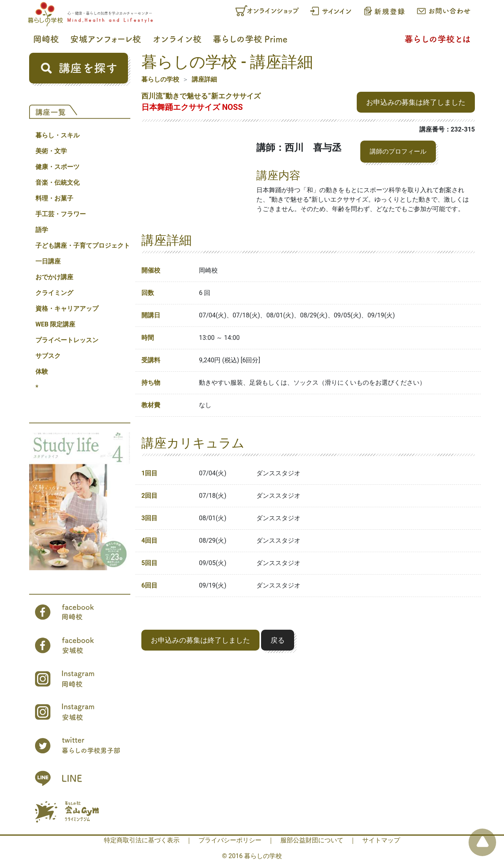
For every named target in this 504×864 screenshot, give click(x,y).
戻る (278, 640)
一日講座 (48, 261)
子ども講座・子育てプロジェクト (83, 246)
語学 (42, 230)
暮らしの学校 (160, 79)
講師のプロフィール (398, 151)
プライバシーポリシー (230, 840)
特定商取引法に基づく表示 (142, 840)
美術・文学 (51, 151)
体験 (42, 372)
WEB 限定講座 (55, 324)
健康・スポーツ (57, 167)
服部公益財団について (312, 840)
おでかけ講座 (54, 277)
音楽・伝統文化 (57, 183)
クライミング (54, 293)
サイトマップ (381, 840)
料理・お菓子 (54, 198)
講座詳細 (204, 79)
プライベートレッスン (67, 340)
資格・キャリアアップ (67, 309)
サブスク (48, 356)
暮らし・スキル (57, 135)
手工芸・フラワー (61, 214)
